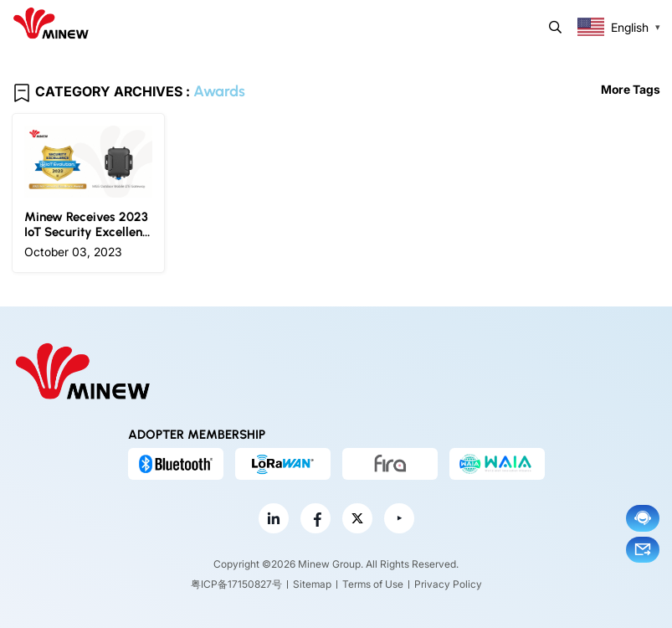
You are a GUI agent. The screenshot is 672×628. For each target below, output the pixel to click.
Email (643, 549)
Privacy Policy (448, 584)
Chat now (643, 518)
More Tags (631, 89)
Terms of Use (373, 584)
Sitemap (312, 584)
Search (555, 27)
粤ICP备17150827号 (236, 584)
